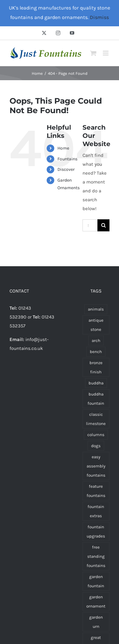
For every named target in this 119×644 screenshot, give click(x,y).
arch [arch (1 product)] (96, 341)
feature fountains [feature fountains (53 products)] (96, 491)
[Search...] (90, 225)
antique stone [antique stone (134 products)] (96, 325)
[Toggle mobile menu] (106, 53)
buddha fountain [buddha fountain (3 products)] (96, 399)
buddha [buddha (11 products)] (96, 383)
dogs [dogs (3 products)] (96, 446)
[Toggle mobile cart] (93, 53)
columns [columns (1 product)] (96, 435)
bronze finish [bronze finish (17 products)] (96, 367)
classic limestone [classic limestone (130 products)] (96, 419)
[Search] (103, 225)
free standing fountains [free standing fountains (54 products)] (96, 556)
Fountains (67, 159)
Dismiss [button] (99, 17)
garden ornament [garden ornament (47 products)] (96, 602)
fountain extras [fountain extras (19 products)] (96, 511)
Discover (66, 169)
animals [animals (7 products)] (96, 309)
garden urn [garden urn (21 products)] (96, 622)
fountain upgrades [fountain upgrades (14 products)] (96, 531)
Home (63, 148)
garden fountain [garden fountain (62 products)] (96, 581)
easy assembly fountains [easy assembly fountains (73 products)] (96, 466)
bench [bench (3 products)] (96, 352)
